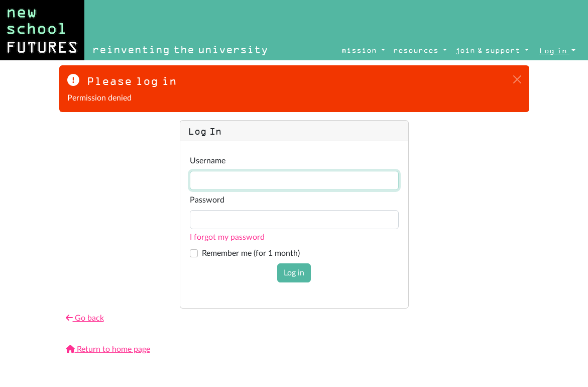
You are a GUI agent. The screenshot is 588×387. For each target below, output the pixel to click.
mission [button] (360, 50)
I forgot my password (227, 237)
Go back (85, 318)
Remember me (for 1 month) (251, 253)
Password (207, 200)
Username (208, 161)
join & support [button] (489, 50)
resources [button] (417, 50)
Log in (294, 273)
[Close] (517, 79)
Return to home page (108, 349)
